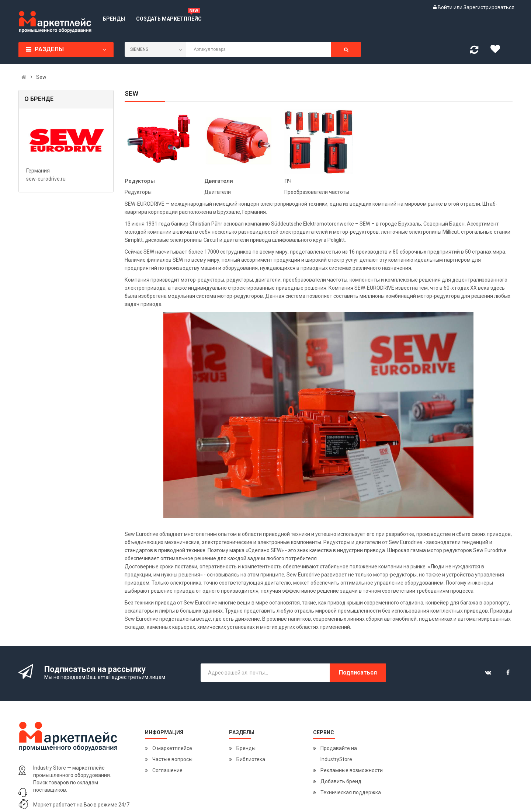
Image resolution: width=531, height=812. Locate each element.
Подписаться (358, 672)
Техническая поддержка (351, 792)
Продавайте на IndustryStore (339, 754)
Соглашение (167, 770)
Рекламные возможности (352, 770)
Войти (446, 7)
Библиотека (251, 759)
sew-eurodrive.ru (46, 179)
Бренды (246, 748)
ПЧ (288, 181)
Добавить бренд (341, 781)
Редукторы (140, 181)
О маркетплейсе (172, 748)
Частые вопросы (172, 759)
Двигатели (219, 181)
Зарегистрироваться (489, 7)
